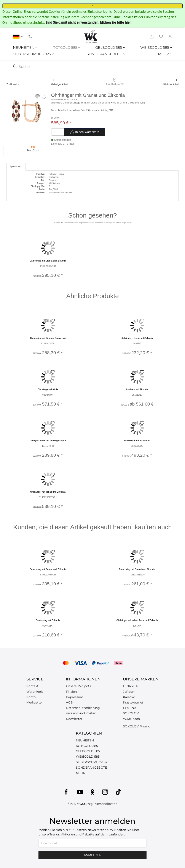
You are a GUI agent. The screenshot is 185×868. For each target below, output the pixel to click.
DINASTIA (130, 686)
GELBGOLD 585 (110, 48)
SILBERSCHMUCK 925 (33, 54)
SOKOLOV (131, 713)
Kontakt (32, 686)
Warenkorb (35, 692)
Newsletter (74, 719)
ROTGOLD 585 (66, 48)
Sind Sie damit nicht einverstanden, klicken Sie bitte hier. (89, 23)
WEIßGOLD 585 (88, 757)
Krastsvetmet (133, 702)
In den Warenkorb (85, 132)
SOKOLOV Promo (137, 726)
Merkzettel (34, 702)
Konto (31, 697)
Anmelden (93, 855)
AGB (69, 702)
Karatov (129, 697)
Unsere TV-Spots (78, 686)
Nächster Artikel (171, 84)
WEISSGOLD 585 (156, 48)
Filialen (71, 692)
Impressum (75, 697)
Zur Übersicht (13, 84)
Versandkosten (106, 804)
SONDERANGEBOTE (106, 54)
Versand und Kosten (81, 713)
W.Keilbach (131, 719)
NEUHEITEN (25, 48)
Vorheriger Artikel (59, 84)
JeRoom (129, 692)
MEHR (165, 54)
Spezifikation (16, 167)
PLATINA (130, 708)
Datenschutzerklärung (83, 708)
